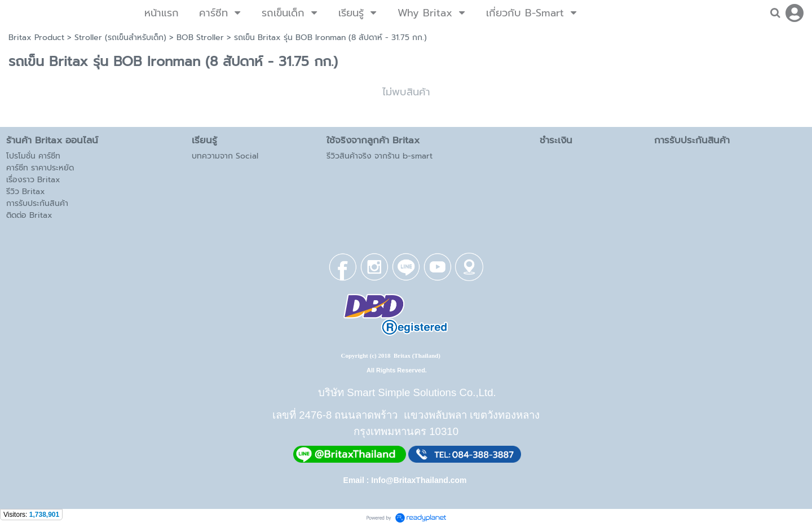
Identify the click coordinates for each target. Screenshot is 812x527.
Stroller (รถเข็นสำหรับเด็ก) (120, 38)
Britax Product (36, 38)
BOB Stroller (200, 38)
